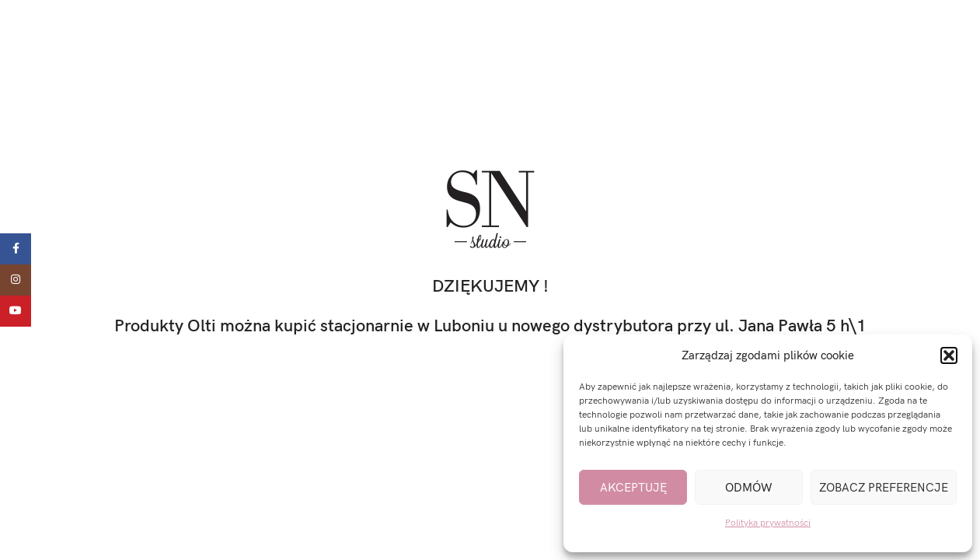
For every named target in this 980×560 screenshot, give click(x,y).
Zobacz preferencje (884, 488)
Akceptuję (633, 488)
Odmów (749, 488)
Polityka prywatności (768, 523)
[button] (949, 355)
